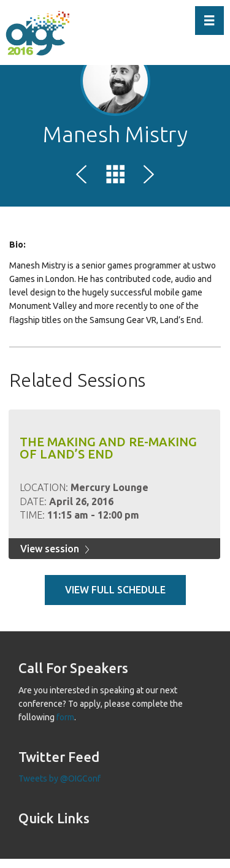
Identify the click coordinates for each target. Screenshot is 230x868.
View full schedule (115, 590)
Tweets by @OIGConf (59, 779)
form (65, 717)
